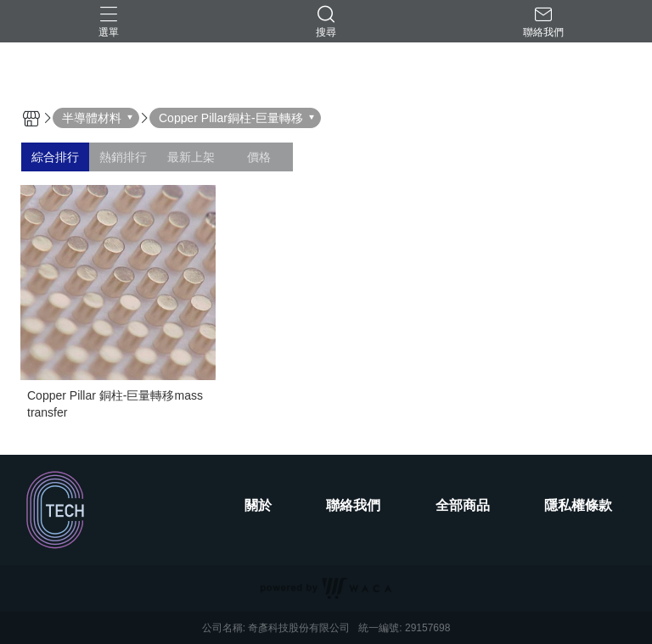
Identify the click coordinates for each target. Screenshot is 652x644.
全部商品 (463, 506)
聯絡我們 (353, 506)
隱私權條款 (578, 506)
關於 (258, 506)
